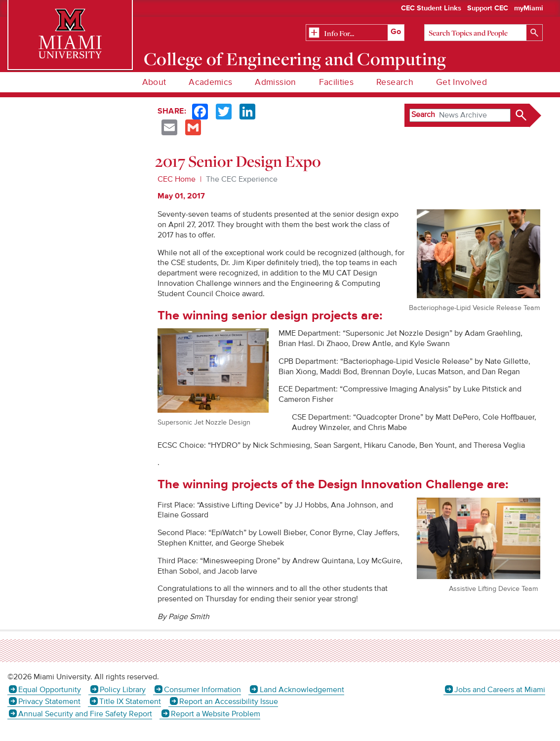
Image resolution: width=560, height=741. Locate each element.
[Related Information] (355, 33)
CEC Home (177, 179)
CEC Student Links (431, 8)
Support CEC (488, 8)
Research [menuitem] (395, 82)
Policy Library (123, 690)
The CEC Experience (242, 179)
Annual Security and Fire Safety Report (85, 714)
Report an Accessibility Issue (229, 702)
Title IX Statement (130, 702)
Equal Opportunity (50, 690)
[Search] (483, 33)
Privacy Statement (49, 702)
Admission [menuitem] (275, 82)
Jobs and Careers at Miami (500, 690)
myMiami (529, 8)
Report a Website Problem (216, 714)
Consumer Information (202, 690)
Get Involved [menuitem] (461, 82)
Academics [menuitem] (210, 82)
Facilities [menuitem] (337, 82)
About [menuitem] (154, 82)
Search (423, 115)
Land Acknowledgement (302, 690)
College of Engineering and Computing (295, 59)
